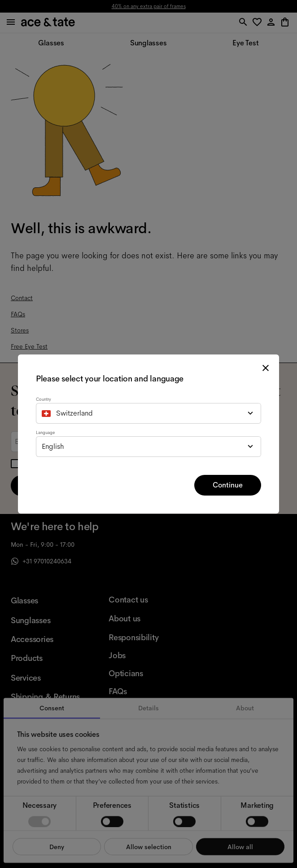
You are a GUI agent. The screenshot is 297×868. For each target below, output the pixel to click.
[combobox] (148, 413)
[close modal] (266, 368)
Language (45, 432)
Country (44, 399)
